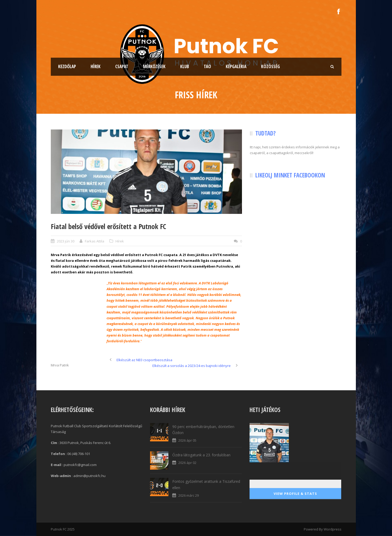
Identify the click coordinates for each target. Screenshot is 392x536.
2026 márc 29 (189, 495)
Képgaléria (236, 66)
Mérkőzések (154, 66)
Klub (185, 66)
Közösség (270, 66)
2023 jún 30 (66, 241)
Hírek (96, 66)
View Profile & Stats (295, 494)
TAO (207, 66)
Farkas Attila (95, 241)
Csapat (122, 66)
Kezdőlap (67, 66)
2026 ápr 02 (187, 463)
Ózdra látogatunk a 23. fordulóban (201, 455)
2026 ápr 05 (187, 440)
